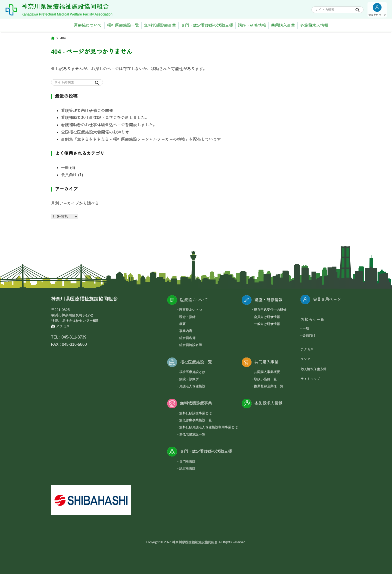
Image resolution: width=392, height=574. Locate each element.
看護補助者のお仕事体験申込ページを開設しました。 (109, 125)
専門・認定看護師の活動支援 (207, 25)
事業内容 (186, 331)
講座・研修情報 (252, 25)
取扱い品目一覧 (265, 379)
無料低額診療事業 (160, 25)
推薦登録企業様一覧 (269, 386)
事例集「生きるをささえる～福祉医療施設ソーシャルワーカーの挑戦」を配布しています (141, 139)
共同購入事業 (283, 25)
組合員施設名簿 (191, 345)
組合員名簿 (187, 338)
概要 (182, 324)
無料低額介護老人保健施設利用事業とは (208, 427)
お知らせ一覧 (312, 320)
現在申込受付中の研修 (270, 309)
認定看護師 (187, 468)
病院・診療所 (189, 379)
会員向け (69, 175)
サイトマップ (310, 379)
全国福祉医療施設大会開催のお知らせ (95, 132)
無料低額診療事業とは (195, 413)
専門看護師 (187, 461)
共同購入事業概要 (267, 372)
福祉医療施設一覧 (123, 25)
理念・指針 (187, 317)
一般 (65, 168)
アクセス (60, 326)
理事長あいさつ (191, 309)
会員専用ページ (327, 299)
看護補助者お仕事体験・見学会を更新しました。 (105, 118)
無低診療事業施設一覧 (195, 420)
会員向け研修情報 (267, 317)
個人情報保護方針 (313, 369)
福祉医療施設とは (192, 372)
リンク (305, 359)
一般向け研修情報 (267, 324)
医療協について (88, 25)
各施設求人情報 (314, 25)
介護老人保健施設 (192, 386)
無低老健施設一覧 (192, 434)
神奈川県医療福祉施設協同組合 (69, 6)
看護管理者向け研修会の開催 (87, 111)
